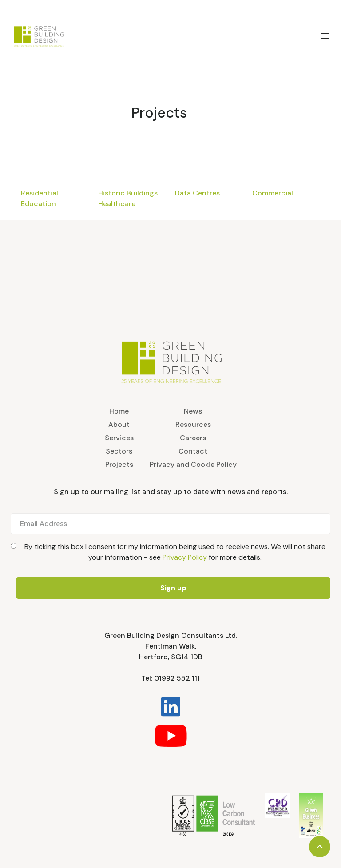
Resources (193, 424)
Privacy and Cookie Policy (193, 464)
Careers (193, 438)
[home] (66, 36)
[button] (325, 36)
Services (119, 438)
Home (119, 411)
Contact (193, 451)
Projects (159, 113)
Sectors (119, 451)
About (119, 424)
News (193, 411)
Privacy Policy (185, 557)
